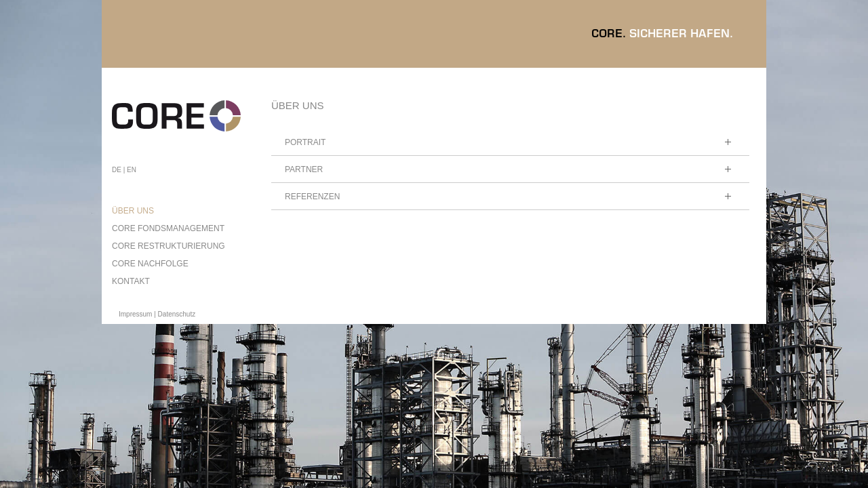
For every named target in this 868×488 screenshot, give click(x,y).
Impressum (135, 314)
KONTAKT (131, 281)
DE (117, 170)
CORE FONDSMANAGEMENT (168, 228)
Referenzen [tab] (510, 200)
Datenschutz (177, 314)
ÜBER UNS (133, 211)
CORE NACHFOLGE (150, 264)
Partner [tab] (510, 172)
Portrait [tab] (510, 145)
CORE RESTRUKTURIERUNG (169, 246)
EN (132, 170)
